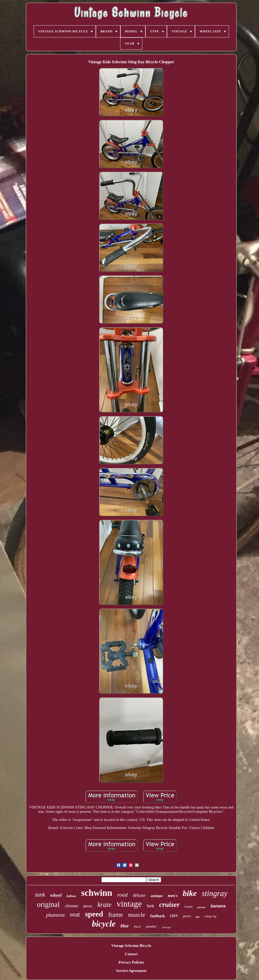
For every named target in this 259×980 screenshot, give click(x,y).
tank (40, 895)
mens (88, 907)
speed (94, 914)
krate (104, 905)
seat (75, 914)
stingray (215, 893)
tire (198, 917)
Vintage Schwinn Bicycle (131, 946)
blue (125, 926)
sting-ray (211, 916)
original (48, 904)
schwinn (97, 893)
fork (150, 906)
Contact (131, 954)
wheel (56, 895)
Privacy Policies (131, 962)
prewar (202, 907)
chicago (166, 927)
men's (173, 896)
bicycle (104, 924)
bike (190, 893)
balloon (71, 896)
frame (116, 915)
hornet (189, 907)
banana (218, 906)
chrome (71, 906)
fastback (158, 916)
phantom (55, 915)
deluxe (139, 895)
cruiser (169, 904)
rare (174, 915)
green (187, 916)
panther (152, 926)
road (123, 895)
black (137, 926)
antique (157, 896)
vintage (129, 904)
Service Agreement (131, 971)
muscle (137, 915)
